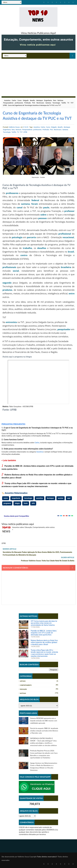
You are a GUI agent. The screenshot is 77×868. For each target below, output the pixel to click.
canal (20, 207)
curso (6, 498)
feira (55, 100)
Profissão (28, 103)
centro (24, 255)
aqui (69, 498)
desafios (42, 248)
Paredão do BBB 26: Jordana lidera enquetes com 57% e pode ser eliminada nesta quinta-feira (44, 633)
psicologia (17, 237)
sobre (43, 215)
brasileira (66, 267)
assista (61, 498)
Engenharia (48, 100)
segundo (7, 283)
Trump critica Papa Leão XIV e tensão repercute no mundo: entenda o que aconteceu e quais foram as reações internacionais (44, 653)
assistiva (40, 498)
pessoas (42, 218)
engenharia (16, 498)
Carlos (14, 100)
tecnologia (28, 498)
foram (35, 204)
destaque (40, 100)
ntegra (17, 503)
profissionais (9, 267)
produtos (7, 290)
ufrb (33, 503)
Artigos (23, 681)
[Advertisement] (38, 77)
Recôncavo (40, 103)
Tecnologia (56, 103)
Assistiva (7, 100)
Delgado (26, 100)
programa (7, 503)
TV (68, 103)
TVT (72, 103)
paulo (46, 207)
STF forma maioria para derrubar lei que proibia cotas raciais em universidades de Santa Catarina (44, 623)
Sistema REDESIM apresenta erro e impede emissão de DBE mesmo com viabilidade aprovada (44, 721)
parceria (31, 237)
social (16, 271)
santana (25, 204)
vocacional (68, 237)
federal (35, 200)
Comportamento (26, 685)
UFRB (5, 105)
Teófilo (64, 103)
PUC (34, 103)
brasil (71, 252)
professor (70, 211)
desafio (32, 100)
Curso (20, 100)
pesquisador (64, 329)
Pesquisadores (8, 103)
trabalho (27, 248)
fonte (26, 503)
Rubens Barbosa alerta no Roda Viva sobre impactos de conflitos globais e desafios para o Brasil (44, 643)
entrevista (11, 322)
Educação (23, 689)
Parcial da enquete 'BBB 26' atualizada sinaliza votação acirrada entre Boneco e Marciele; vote (44, 731)
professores (19, 103)
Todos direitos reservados (46, 857)
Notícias (60, 100)
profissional (65, 234)
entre (72, 293)
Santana (48, 103)
